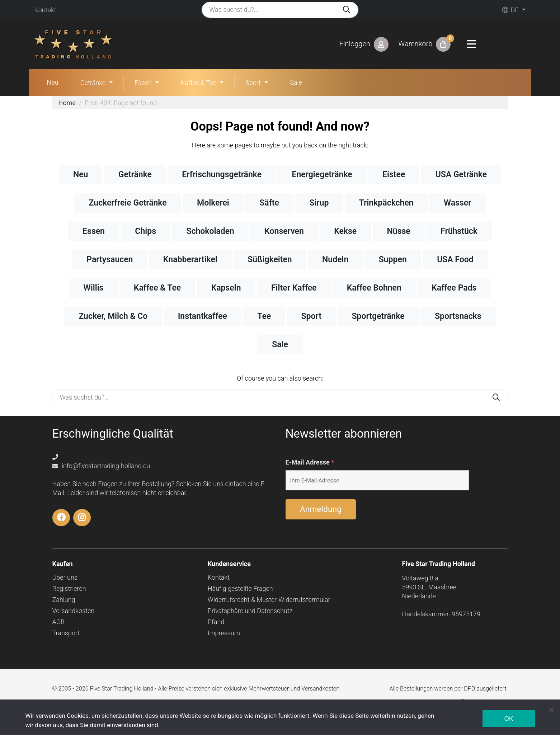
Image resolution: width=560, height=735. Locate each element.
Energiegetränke (322, 175)
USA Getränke (461, 175)
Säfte (269, 203)
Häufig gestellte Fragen (240, 588)
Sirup (319, 203)
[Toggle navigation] (471, 44)
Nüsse (399, 231)
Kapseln (226, 288)
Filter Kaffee (294, 288)
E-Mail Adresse (310, 462)
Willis (94, 288)
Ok (509, 719)
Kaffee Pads (454, 288)
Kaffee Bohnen (374, 288)
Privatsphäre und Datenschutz (250, 611)
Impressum (224, 633)
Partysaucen (110, 260)
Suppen (393, 260)
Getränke (93, 83)
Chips (145, 231)
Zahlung (64, 600)
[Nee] (551, 710)
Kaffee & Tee (199, 83)
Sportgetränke (378, 316)
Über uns (65, 577)
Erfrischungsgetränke (222, 175)
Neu (53, 82)
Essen (143, 83)
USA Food (455, 260)
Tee (264, 316)
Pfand (216, 622)
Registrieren (69, 588)
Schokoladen (210, 231)
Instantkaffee (203, 316)
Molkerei (213, 203)
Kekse (345, 231)
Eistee (394, 175)
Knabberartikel (190, 260)
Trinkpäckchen (386, 203)
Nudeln (335, 260)
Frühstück (459, 231)
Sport (253, 83)
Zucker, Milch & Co (113, 316)
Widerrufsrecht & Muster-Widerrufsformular (269, 600)
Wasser (457, 203)
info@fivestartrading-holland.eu (101, 466)
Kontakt (45, 10)
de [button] (510, 10)
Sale (296, 82)
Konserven (284, 231)
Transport (66, 633)
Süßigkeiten (270, 260)
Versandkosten (74, 611)
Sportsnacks (458, 316)
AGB (59, 622)
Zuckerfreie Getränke (128, 203)
